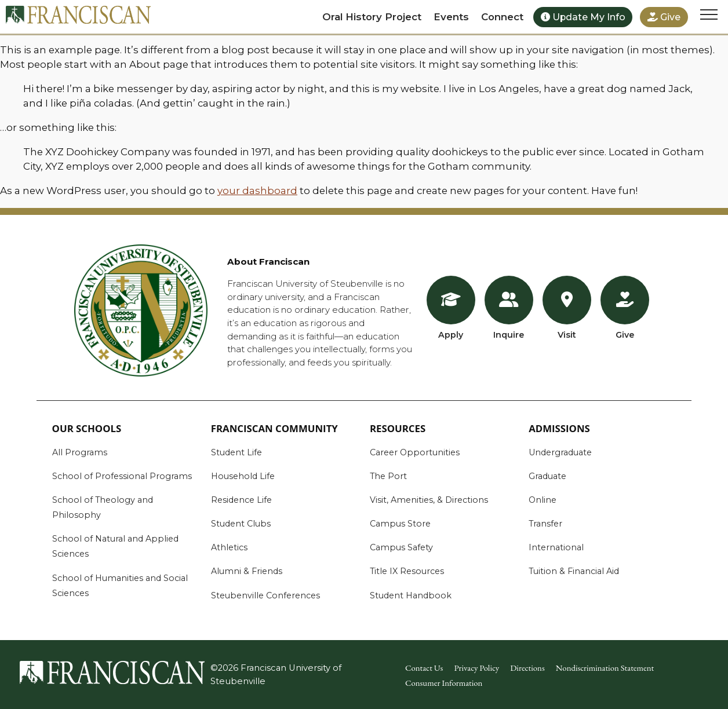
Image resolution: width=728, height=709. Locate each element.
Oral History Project (372, 17)
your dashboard (257, 191)
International (556, 547)
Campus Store (400, 524)
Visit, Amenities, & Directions (429, 500)
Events (451, 17)
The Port (388, 476)
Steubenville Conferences (265, 595)
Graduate (547, 476)
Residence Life (241, 500)
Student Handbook (411, 595)
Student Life (236, 452)
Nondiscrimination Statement (605, 668)
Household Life (243, 476)
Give (664, 17)
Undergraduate (560, 452)
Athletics (229, 547)
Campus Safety (401, 547)
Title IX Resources (407, 571)
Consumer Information (444, 683)
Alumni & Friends (247, 571)
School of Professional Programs (122, 476)
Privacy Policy (476, 668)
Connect (502, 17)
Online (543, 500)
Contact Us (424, 668)
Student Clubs (241, 524)
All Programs (80, 452)
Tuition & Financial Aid (574, 571)
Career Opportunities (415, 452)
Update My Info (583, 17)
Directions (527, 668)
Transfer (545, 524)
